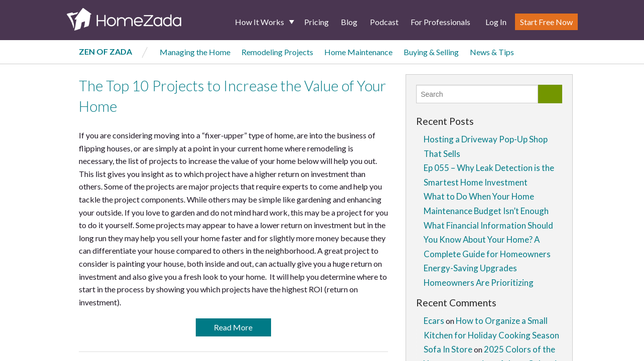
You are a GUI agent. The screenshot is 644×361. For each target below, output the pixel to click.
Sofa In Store (448, 349)
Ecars (434, 321)
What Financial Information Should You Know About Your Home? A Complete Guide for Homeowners (488, 240)
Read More (233, 327)
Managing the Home (195, 52)
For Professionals (440, 22)
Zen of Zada (105, 51)
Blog (349, 22)
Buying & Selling (431, 52)
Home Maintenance (358, 52)
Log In (496, 22)
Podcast (384, 22)
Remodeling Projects (277, 52)
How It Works (260, 22)
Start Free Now (546, 22)
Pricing (316, 22)
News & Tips (492, 52)
